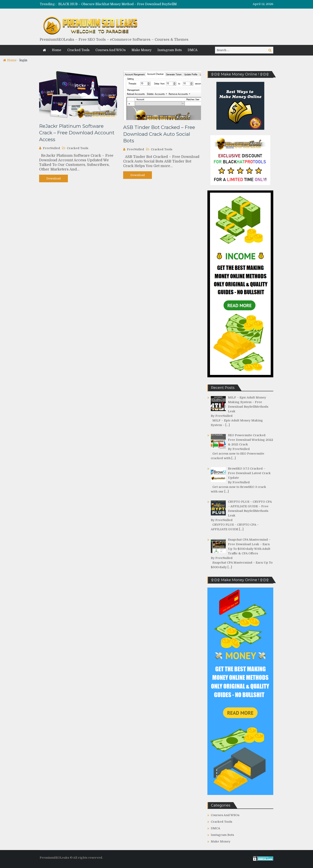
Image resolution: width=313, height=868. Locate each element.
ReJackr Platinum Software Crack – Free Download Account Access (77, 133)
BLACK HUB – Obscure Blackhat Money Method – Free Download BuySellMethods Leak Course (133, 4)
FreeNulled (52, 148)
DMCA (193, 50)
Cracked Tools (78, 50)
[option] (119, 4)
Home (57, 50)
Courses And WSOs (110, 50)
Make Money (142, 50)
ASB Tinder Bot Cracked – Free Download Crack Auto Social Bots (159, 134)
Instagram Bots (170, 50)
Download (53, 178)
